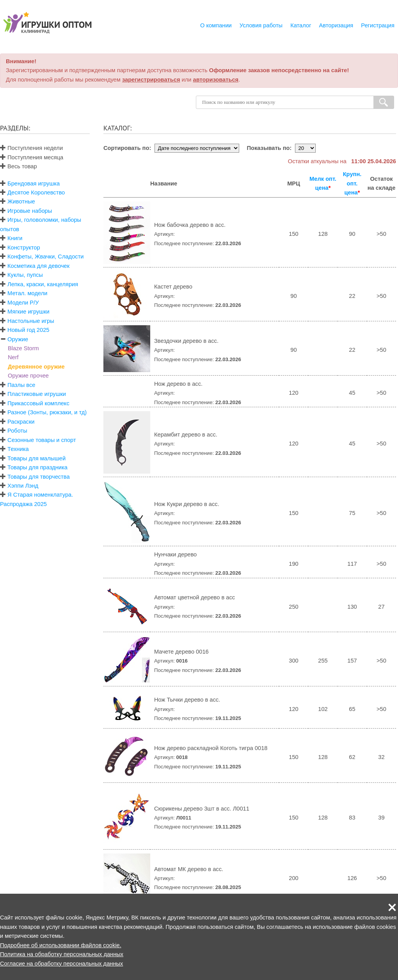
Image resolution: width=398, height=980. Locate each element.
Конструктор (24, 248)
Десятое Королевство (36, 192)
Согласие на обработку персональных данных (61, 964)
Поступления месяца (32, 157)
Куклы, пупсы (25, 275)
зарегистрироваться (151, 80)
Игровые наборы (30, 211)
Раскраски (21, 422)
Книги (15, 238)
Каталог (301, 25)
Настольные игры (31, 321)
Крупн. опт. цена (352, 183)
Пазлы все (21, 385)
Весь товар (19, 166)
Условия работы (261, 25)
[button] (392, 907)
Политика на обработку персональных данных (62, 954)
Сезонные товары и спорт (42, 440)
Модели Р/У (23, 303)
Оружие (18, 339)
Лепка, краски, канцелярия (43, 284)
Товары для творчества (39, 477)
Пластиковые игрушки (37, 394)
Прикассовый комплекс (38, 403)
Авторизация (336, 25)
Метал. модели (27, 293)
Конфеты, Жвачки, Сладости (45, 257)
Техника (18, 449)
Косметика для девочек (38, 266)
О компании (216, 25)
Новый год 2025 (28, 330)
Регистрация (378, 25)
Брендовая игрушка (34, 184)
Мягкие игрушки (28, 312)
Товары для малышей (36, 458)
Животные (21, 201)
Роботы (17, 431)
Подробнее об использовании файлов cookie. (61, 945)
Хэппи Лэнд (23, 486)
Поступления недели (31, 148)
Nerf (13, 357)
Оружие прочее (28, 376)
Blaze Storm (23, 348)
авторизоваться (216, 80)
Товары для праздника (37, 467)
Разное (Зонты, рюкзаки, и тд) (47, 412)
